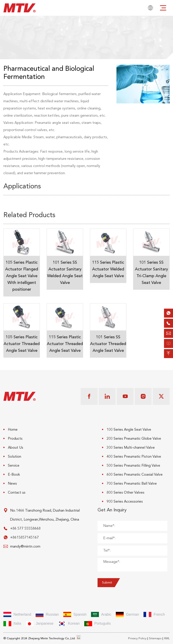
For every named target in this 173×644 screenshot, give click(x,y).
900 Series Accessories (122, 501)
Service (11, 466)
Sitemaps (155, 638)
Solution (12, 457)
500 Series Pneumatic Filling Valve (131, 466)
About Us (13, 448)
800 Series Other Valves (123, 492)
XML (167, 638)
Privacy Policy (137, 638)
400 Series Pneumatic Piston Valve (132, 457)
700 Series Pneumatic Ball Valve (129, 484)
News (10, 484)
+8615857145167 (24, 537)
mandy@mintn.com (25, 546)
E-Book (12, 475)
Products (13, 439)
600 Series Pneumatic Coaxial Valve (132, 475)
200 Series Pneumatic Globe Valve (132, 439)
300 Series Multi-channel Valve (128, 448)
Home (10, 430)
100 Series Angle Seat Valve (127, 430)
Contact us (14, 492)
